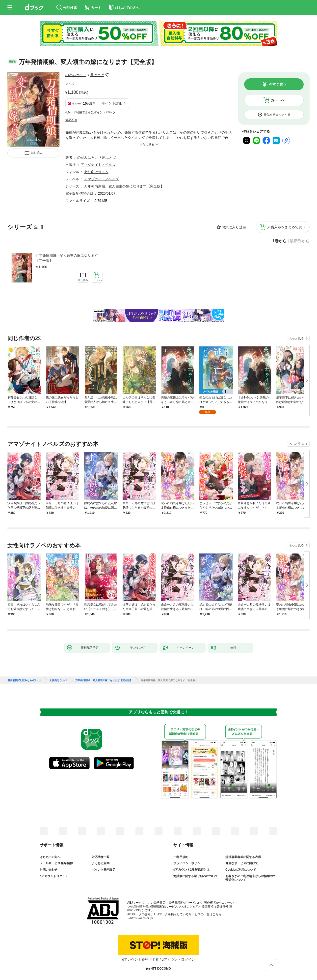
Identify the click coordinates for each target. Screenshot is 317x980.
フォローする (107, 75)
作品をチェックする (277, 115)
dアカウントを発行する (140, 959)
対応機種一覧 (101, 857)
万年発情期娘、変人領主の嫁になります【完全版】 (67, 258)
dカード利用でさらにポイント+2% (89, 112)
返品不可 (71, 120)
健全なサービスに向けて (242, 863)
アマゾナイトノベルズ (98, 165)
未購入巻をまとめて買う (286, 227)
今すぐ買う (278, 84)
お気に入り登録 (234, 227)
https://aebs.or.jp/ (142, 918)
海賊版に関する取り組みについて (196, 876)
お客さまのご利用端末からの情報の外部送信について (251, 878)
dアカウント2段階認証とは (191, 870)
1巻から (279, 241)
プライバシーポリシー (188, 863)
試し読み (37, 153)
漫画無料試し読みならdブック (24, 680)
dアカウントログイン (54, 876)
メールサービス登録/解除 (56, 863)
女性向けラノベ (96, 172)
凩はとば (97, 75)
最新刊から (300, 241)
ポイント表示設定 (104, 870)
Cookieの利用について (241, 870)
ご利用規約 (181, 857)
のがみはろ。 (76, 75)
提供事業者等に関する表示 (243, 857)
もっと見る (296, 338)
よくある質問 (101, 863)
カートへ (278, 100)
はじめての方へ (50, 857)
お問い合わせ (49, 870)
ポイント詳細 (112, 103)
